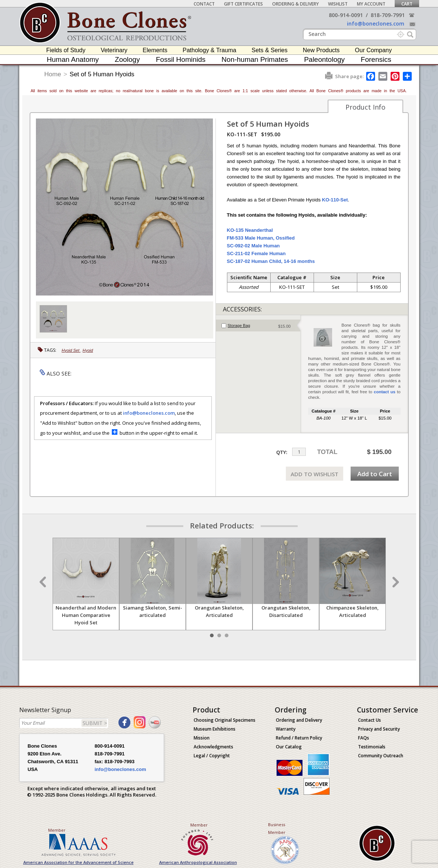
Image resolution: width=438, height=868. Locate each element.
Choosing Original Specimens (225, 720)
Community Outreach (381, 756)
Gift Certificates (243, 4)
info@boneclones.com (376, 24)
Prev (44, 582)
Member (57, 830)
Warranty (286, 729)
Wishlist (338, 4)
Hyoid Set (71, 350)
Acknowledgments (213, 747)
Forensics (376, 59)
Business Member (277, 828)
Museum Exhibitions (215, 729)
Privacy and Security (379, 729)
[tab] (258, 325)
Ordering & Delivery (295, 4)
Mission (202, 738)
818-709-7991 (388, 15)
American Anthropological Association (198, 862)
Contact (204, 4)
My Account (371, 4)
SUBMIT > (95, 723)
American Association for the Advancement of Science (78, 862)
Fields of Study (66, 50)
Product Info (365, 107)
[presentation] (258, 325)
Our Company (374, 50)
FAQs (364, 738)
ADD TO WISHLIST (315, 474)
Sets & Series (269, 50)
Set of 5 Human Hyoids (102, 74)
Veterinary (114, 50)
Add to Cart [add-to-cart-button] (375, 474)
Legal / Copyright (212, 756)
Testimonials (372, 747)
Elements (155, 50)
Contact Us (370, 720)
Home (53, 74)
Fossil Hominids (181, 59)
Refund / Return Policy (299, 738)
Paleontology (324, 59)
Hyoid (88, 350)
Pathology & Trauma (209, 50)
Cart (407, 4)
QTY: (282, 452)
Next (395, 582)
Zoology (127, 59)
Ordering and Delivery (299, 720)
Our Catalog (289, 747)
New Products (321, 50)
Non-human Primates (255, 59)
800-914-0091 (346, 15)
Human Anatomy (73, 59)
